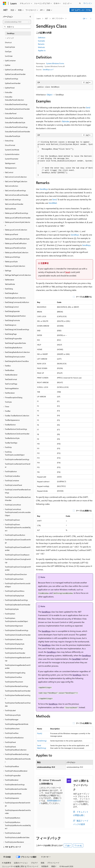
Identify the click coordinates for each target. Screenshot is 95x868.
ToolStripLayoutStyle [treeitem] (13, 715)
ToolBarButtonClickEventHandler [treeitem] (17, 434)
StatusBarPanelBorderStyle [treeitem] (15, 122)
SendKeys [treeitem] (11, 33)
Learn (39, 18)
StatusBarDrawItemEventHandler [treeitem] (17, 109)
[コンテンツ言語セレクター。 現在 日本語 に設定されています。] (7, 857)
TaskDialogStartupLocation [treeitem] (15, 357)
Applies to (42, 50)
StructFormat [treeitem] (10, 145)
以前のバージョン (21, 863)
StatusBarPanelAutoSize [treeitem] (14, 118)
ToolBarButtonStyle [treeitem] (12, 438)
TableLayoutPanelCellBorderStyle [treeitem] (17, 239)
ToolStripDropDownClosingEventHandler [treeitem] (18, 568)
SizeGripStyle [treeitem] (10, 47)
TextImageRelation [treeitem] (12, 388)
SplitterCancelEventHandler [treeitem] (15, 74)
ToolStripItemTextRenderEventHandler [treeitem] (18, 704)
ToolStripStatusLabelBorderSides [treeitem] (17, 837)
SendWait (53, 203)
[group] (65, 157)
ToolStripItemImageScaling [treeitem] (15, 673)
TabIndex (66, 121)
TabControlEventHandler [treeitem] (14, 204)
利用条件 (45, 866)
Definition (42, 38)
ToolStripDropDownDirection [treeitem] (16, 574)
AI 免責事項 (6, 863)
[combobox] (17, 22)
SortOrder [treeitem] (9, 56)
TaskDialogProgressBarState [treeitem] (15, 343)
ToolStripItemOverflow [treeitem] (13, 677)
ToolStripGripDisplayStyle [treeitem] (14, 596)
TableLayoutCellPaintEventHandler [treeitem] (18, 218)
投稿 (43, 863)
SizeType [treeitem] (8, 51)
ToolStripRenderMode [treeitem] (13, 794)
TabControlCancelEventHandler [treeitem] (17, 195)
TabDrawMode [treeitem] (10, 209)
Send (88, 107)
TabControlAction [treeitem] (12, 186)
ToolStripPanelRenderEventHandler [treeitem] (18, 760)
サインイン (88, 3)
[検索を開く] (80, 3)
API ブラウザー (58, 18)
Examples (41, 41)
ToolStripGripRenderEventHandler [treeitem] (18, 605)
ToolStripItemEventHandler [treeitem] (15, 653)
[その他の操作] (91, 19)
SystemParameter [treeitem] (12, 159)
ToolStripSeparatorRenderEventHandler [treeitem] (18, 812)
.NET (46, 18)
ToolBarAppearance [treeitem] (12, 420)
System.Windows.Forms (55, 63)
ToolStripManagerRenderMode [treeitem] (17, 724)
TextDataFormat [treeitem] (11, 379)
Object (49, 95)
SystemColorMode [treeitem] (12, 150)
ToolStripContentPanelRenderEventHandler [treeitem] (18, 499)
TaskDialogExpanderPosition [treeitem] (15, 316)
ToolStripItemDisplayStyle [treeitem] (15, 644)
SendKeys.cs (47, 69)
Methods (41, 47)
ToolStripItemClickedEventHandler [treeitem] (18, 635)
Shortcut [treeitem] (8, 42)
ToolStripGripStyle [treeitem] (12, 609)
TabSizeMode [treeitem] (10, 284)
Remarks (41, 44)
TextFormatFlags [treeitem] (11, 384)
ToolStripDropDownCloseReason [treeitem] (17, 555)
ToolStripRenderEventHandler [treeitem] (16, 789)
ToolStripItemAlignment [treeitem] (14, 626)
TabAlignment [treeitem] (10, 163)
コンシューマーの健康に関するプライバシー (19, 866)
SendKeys (44, 189)
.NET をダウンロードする (81, 10)
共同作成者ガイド (50, 802)
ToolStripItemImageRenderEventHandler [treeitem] (18, 667)
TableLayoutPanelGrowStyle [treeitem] (15, 248)
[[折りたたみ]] (30, 17)
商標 (53, 866)
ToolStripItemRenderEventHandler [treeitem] (18, 691)
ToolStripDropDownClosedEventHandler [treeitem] (18, 549)
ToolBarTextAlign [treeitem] (11, 443)
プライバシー (52, 863)
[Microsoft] (5, 3)
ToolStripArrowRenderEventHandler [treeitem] (18, 465)
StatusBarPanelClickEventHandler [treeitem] (18, 132)
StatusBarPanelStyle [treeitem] (12, 136)
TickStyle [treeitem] (8, 402)
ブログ (33, 863)
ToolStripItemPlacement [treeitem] (14, 682)
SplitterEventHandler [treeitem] (13, 83)
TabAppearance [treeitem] (11, 168)
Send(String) (42, 741)
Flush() (40, 733)
